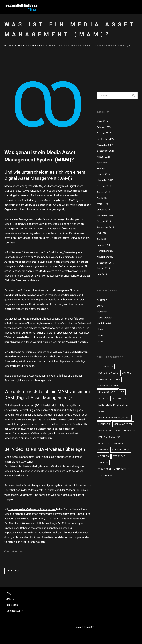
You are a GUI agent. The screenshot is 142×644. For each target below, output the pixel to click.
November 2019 (105, 180)
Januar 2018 (103, 245)
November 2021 (105, 145)
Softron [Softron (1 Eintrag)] (104, 456)
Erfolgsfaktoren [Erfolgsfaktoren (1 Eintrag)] (109, 379)
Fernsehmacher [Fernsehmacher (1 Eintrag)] (108, 386)
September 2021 (105, 151)
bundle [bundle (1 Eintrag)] (109, 366)
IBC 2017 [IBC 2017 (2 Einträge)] (103, 398)
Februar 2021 (104, 169)
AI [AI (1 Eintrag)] (99, 366)
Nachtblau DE (104, 323)
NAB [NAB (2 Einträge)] (118, 430)
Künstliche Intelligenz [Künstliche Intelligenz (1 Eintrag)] (113, 405)
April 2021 (102, 163)
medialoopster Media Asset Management (32, 509)
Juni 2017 (102, 274)
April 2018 (102, 239)
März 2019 (102, 204)
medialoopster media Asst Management (27, 376)
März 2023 (102, 121)
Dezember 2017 (105, 251)
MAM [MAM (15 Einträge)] (101, 411)
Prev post (14, 571)
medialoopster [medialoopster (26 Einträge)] (123, 424)
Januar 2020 (103, 174)
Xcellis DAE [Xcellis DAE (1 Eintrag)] (105, 475)
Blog (9, 593)
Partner (101, 335)
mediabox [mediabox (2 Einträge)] (104, 424)
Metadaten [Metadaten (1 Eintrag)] (105, 430)
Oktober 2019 (104, 186)
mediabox (102, 312)
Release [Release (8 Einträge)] (103, 450)
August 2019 (103, 192)
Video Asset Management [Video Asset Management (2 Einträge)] (114, 469)
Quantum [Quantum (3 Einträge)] (104, 443)
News (100, 329)
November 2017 (105, 257)
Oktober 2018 (104, 221)
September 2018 (105, 227)
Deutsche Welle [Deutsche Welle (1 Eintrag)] (108, 373)
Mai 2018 (102, 233)
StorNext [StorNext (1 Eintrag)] (119, 456)
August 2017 (103, 269)
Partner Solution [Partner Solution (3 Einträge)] (110, 437)
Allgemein (102, 300)
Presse (101, 341)
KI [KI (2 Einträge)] (126, 398)
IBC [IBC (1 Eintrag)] (122, 392)
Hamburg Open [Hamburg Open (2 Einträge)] (107, 392)
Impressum (12, 605)
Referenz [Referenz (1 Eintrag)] (119, 443)
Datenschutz (13, 611)
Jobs (9, 599)
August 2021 (103, 157)
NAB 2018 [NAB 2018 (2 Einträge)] (130, 430)
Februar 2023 (104, 127)
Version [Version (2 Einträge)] (103, 462)
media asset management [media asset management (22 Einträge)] (114, 418)
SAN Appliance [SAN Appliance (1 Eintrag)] (121, 450)
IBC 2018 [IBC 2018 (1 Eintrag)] (117, 398)
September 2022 (105, 139)
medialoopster (31, 46)
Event (100, 306)
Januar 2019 (103, 210)
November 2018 (105, 216)
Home (9, 46)
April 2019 (102, 198)
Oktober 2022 (104, 133)
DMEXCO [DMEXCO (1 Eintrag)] (127, 373)
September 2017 (105, 263)
